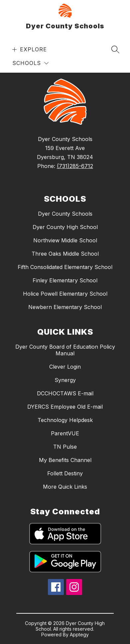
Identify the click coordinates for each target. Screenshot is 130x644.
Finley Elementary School (65, 280)
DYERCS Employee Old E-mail (65, 407)
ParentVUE (65, 433)
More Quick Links (65, 487)
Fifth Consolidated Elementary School (65, 267)
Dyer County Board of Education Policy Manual (65, 350)
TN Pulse (65, 447)
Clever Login (65, 367)
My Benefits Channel (65, 460)
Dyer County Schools (65, 214)
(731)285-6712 (75, 166)
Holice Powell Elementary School (65, 294)
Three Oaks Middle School (65, 254)
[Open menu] (29, 49)
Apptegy (79, 634)
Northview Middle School (65, 240)
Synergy (65, 380)
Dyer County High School (65, 227)
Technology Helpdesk (65, 420)
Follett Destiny (65, 473)
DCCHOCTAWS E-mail (65, 393)
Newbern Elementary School (65, 307)
